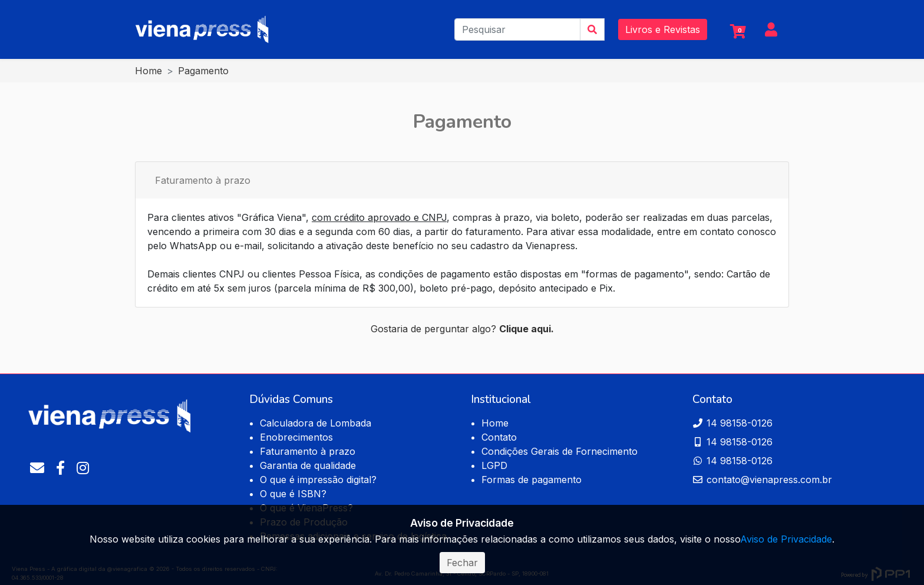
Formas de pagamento (532, 480)
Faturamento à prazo (203, 180)
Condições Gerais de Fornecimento (560, 451)
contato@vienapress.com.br (762, 480)
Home (148, 71)
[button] (771, 31)
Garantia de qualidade (308, 465)
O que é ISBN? (293, 494)
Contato (499, 437)
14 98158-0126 (732, 423)
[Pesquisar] (517, 29)
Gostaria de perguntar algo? (462, 329)
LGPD (494, 465)
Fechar (462, 563)
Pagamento (203, 71)
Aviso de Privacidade (786, 539)
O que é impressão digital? (318, 480)
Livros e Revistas (663, 29)
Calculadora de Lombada (316, 423)
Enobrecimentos (296, 437)
